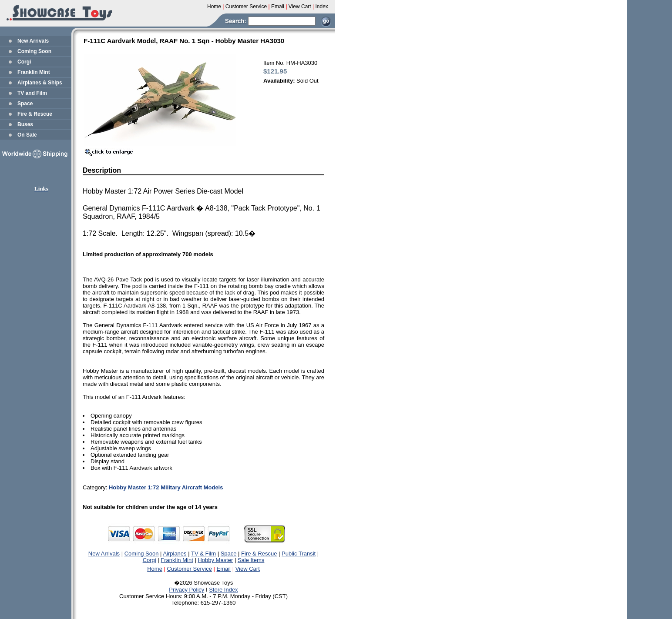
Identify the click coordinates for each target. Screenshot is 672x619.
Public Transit (299, 554)
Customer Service (190, 569)
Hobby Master (215, 560)
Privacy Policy (186, 590)
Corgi (24, 62)
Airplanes (175, 554)
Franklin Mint (34, 72)
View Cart (248, 569)
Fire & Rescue (35, 114)
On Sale (27, 135)
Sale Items (251, 560)
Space (25, 104)
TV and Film (32, 93)
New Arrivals (33, 41)
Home (155, 569)
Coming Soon (34, 51)
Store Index (223, 590)
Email (224, 569)
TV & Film (203, 554)
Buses (25, 124)
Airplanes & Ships (40, 83)
